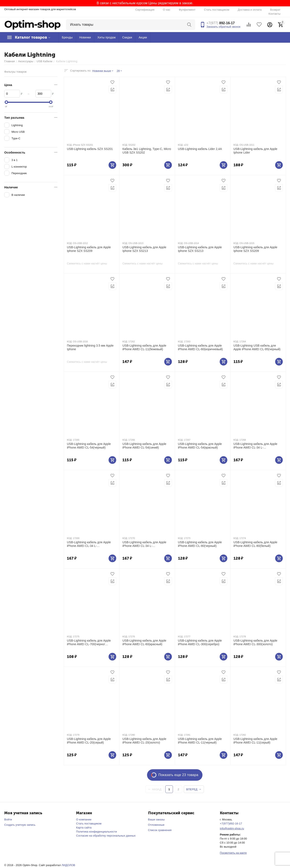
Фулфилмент (187, 10)
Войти (8, 819)
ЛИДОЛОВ (68, 865)
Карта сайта (84, 828)
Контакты (274, 14)
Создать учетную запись (20, 825)
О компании (84, 819)
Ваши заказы (156, 819)
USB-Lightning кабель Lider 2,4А (200, 149)
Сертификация (145, 10)
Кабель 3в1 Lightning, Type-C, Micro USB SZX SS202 (147, 151)
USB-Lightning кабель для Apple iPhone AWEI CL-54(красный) (200, 446)
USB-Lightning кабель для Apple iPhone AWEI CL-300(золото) (255, 642)
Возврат (275, 10)
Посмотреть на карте (233, 853)
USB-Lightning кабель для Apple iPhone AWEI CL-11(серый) (255, 741)
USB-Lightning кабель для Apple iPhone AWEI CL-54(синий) (144, 446)
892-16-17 (221, 23)
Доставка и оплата (250, 10)
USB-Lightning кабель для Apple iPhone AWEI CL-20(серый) (89, 741)
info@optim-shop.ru (232, 828)
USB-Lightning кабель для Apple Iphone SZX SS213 (144, 249)
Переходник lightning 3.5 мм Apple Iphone (90, 347)
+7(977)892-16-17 (231, 824)
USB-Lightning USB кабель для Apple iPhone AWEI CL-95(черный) (257, 347)
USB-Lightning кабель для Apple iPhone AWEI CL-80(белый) (255, 544)
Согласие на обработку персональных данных (106, 836)
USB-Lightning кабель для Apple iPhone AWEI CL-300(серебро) (200, 642)
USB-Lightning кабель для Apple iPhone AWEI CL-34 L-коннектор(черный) (255, 446)
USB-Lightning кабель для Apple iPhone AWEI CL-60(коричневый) (200, 347)
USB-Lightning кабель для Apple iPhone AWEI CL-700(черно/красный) (89, 642)
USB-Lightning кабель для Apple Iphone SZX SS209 (89, 249)
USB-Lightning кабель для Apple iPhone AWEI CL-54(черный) (89, 446)
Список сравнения (160, 830)
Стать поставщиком (217, 10)
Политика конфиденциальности (96, 832)
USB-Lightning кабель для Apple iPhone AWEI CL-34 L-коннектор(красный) (144, 544)
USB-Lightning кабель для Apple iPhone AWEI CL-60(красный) (144, 642)
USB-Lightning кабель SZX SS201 (90, 149)
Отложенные (156, 825)
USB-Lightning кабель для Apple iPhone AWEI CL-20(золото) (144, 741)
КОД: (70, 145)
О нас (167, 10)
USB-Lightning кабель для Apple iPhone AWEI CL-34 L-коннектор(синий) (89, 544)
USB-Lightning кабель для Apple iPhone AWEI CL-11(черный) (200, 741)
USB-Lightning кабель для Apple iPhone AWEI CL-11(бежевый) (144, 347)
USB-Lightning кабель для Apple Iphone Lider (255, 151)
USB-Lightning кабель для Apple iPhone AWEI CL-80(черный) (200, 544)
